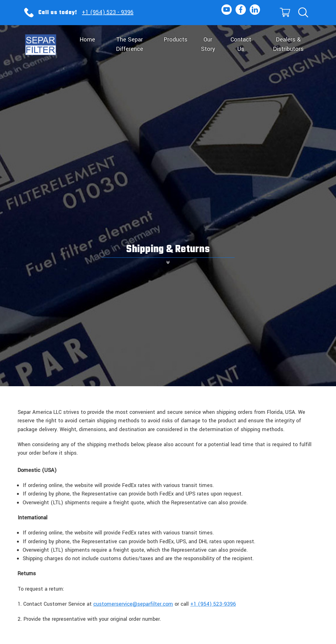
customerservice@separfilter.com (133, 604)
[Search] (303, 13)
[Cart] (285, 13)
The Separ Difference (130, 44)
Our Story (208, 44)
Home (87, 40)
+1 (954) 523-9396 (213, 604)
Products (176, 40)
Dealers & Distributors (288, 44)
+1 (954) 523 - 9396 (108, 12)
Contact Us (241, 44)
